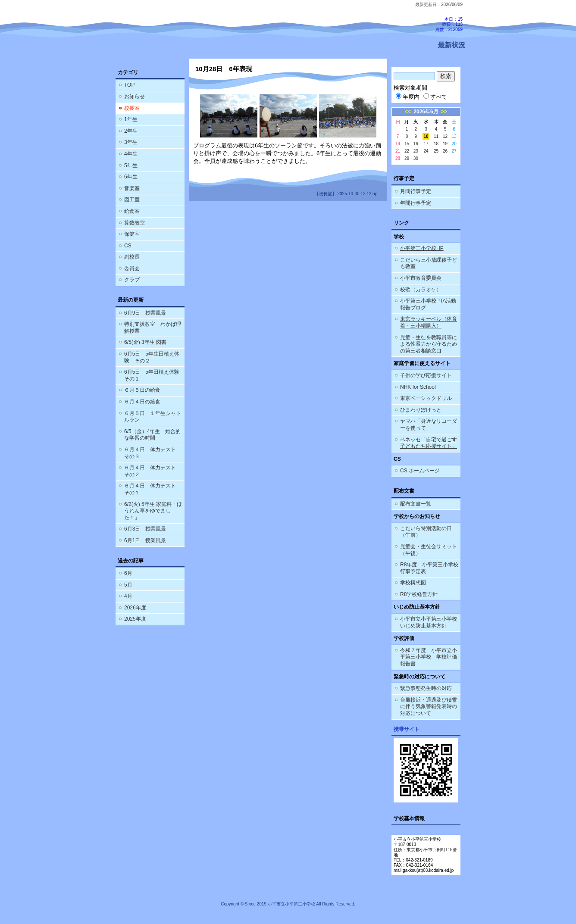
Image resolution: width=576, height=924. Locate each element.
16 (416, 144)
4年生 (131, 154)
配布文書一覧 (416, 504)
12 (445, 136)
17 (426, 144)
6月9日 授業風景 (145, 313)
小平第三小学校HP (422, 248)
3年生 (131, 142)
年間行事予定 (416, 203)
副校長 (132, 257)
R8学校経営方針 (419, 594)
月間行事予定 (416, 191)
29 (407, 158)
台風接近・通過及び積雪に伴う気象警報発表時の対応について (429, 707)
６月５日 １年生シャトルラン (153, 417)
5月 (128, 585)
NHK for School (418, 387)
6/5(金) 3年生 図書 (145, 342)
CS (128, 246)
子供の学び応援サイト (426, 375)
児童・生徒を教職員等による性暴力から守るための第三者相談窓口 (429, 344)
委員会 (132, 268)
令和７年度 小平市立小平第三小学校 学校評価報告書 (429, 657)
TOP (129, 85)
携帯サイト (407, 729)
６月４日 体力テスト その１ (153, 489)
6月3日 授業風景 (145, 529)
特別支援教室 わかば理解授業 (153, 328)
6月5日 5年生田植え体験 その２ (152, 357)
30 (416, 158)
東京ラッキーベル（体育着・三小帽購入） (429, 322)
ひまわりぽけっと (421, 410)
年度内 (408, 97)
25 (436, 151)
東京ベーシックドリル (426, 398)
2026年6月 (426, 112)
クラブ (132, 280)
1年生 (131, 119)
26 (445, 151)
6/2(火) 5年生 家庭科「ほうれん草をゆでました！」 (153, 511)
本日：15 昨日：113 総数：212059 (449, 24)
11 (436, 136)
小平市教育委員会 (421, 278)
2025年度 (135, 619)
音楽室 (132, 188)
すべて (435, 97)
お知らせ (135, 97)
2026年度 (135, 608)
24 (426, 151)
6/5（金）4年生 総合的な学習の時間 (152, 435)
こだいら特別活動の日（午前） (426, 532)
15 (407, 144)
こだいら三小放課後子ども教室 (429, 263)
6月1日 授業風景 (145, 540)
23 (416, 151)
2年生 (131, 131)
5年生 (131, 165)
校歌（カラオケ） (421, 290)
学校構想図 (413, 583)
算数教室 (135, 223)
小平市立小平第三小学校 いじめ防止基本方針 (429, 622)
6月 (128, 573)
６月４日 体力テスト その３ (153, 453)
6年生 (131, 177)
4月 (128, 596)
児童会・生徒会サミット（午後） (429, 550)
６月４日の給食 (142, 402)
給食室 (132, 211)
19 (445, 144)
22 (407, 151)
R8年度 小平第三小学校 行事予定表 (430, 568)
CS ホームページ (420, 471)
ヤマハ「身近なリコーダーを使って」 (429, 425)
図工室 (132, 200)
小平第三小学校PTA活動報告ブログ (428, 304)
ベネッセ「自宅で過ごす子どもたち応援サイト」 (429, 443)
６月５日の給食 (142, 390)
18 (436, 144)
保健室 (132, 234)
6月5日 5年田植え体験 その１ (154, 375)
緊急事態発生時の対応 (426, 688)
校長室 (132, 108)
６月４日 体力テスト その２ (153, 471)
